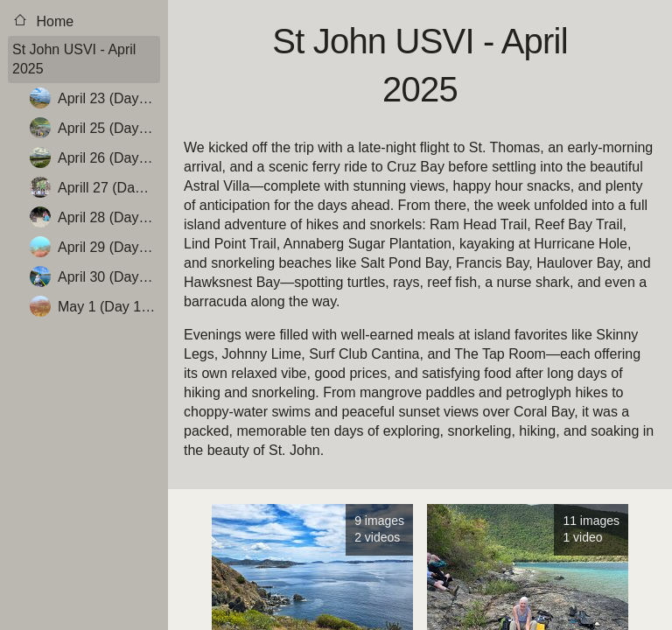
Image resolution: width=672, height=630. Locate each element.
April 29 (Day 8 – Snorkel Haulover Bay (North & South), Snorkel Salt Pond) (95, 247)
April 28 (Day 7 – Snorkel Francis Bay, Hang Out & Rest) (95, 217)
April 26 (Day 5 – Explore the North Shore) (95, 157)
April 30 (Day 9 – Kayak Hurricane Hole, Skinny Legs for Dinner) (95, 276)
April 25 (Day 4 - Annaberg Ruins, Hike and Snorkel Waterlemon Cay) (95, 128)
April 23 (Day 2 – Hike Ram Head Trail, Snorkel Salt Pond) (95, 98)
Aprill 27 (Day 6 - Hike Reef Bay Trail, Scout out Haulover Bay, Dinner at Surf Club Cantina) (95, 187)
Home (43, 21)
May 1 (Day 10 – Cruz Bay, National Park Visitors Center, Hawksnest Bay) (95, 306)
